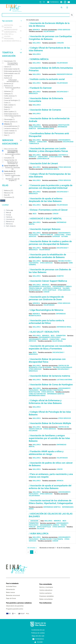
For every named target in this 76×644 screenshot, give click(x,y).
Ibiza (35, 214)
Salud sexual (58, 341)
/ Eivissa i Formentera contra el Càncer (48, 210)
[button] (12, 21)
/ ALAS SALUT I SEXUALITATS (44, 332)
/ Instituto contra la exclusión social (47, 79)
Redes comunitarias (46, 599)
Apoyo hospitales (49, 290)
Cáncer (55, 214)
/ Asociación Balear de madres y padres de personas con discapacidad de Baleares (50, 243)
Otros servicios (64, 30)
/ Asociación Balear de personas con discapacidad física (47, 360)
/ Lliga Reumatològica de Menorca (46, 310)
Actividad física (11, 586)
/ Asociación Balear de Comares (45, 110)
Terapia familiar (46, 235)
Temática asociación (12, 54)
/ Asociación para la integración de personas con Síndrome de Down (46, 298)
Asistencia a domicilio (52, 288)
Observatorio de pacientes (15, 606)
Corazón (60, 43)
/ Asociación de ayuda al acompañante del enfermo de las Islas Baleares (50, 487)
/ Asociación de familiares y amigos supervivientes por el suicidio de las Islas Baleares (49, 438)
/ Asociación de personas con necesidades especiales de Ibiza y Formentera (50, 347)
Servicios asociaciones (12, 142)
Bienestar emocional (13, 595)
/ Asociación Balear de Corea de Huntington (51, 385)
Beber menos (11, 592)
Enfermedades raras (46, 129)
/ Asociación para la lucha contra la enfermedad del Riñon (46, 322)
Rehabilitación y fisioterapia (51, 390)
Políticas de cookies (38, 633)
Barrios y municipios (46, 587)
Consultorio (42, 142)
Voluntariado (49, 31)
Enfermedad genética (56, 394)
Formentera (61, 336)
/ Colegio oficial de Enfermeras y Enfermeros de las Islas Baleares (45, 402)
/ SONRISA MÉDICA (39, 59)
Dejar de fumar (11, 598)
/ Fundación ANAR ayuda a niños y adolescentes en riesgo (46, 453)
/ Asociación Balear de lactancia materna (49, 376)
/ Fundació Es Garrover (40, 88)
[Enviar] (72, 15)
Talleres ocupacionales (62, 367)
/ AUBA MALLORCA (39, 534)
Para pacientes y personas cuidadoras (19, 603)
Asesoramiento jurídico (62, 287)
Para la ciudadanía (12, 583)
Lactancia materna (64, 380)
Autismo (65, 236)
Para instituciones (46, 603)
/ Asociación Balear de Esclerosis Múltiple (50, 423)
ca (44, 2)
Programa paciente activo (15, 609)
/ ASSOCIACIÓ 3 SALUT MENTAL (45, 219)
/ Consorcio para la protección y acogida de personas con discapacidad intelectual (51, 187)
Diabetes (60, 276)
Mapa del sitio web (38, 636)
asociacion (34, 521)
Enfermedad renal (64, 327)
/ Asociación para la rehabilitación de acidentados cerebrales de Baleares (47, 256)
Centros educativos (46, 590)
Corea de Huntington (37, 394)
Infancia (60, 481)
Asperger (56, 236)
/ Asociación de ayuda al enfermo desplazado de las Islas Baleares (46, 200)
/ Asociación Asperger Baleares (45, 229)
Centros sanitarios (46, 593)
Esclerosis (33, 431)
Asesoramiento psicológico (40, 287)
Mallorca (37, 43)
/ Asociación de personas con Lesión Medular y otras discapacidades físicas (48, 150)
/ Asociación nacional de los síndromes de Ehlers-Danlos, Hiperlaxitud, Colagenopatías (51, 502)
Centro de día (64, 366)
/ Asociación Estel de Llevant (43, 163)
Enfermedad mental (51, 169)
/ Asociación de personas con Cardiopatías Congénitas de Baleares (50, 38)
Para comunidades (46, 584)
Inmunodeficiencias (64, 74)
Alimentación (11, 589)
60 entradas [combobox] (33, 548)
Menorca (36, 30)
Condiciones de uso (38, 630)
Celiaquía (41, 529)
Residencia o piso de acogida (40, 367)
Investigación (64, 125)
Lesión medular (43, 159)
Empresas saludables (47, 596)
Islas (12, 185)
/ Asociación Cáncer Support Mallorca (48, 281)
